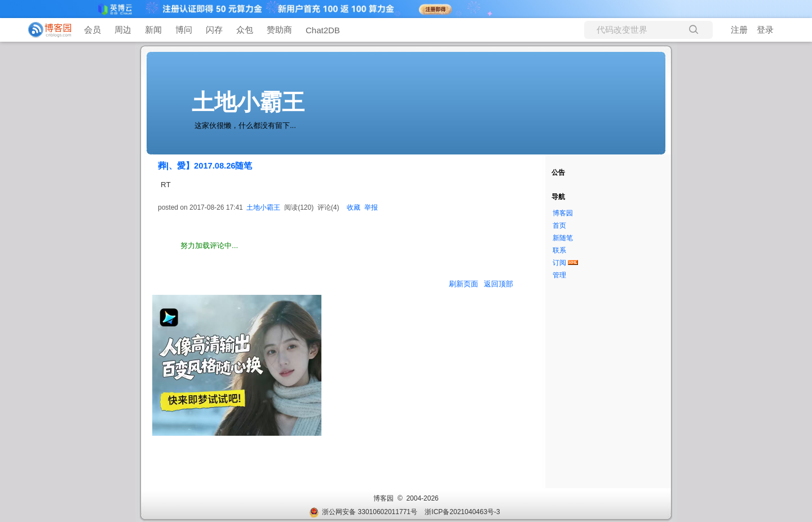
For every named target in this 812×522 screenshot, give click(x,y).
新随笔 (563, 238)
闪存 (214, 30)
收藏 (354, 207)
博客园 (563, 213)
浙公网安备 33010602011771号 (363, 512)
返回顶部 (498, 284)
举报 (371, 207)
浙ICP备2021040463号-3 (462, 512)
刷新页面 (464, 284)
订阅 (559, 263)
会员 (92, 30)
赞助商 (279, 30)
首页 (559, 225)
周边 (123, 30)
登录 (765, 30)
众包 (245, 30)
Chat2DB (323, 30)
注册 (739, 30)
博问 (184, 30)
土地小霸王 (248, 102)
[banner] (45, 30)
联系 (559, 250)
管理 (559, 275)
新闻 (153, 30)
